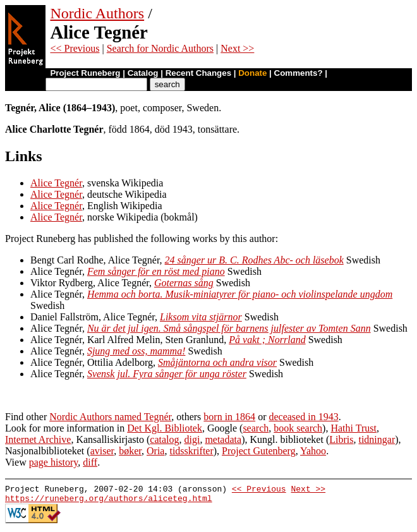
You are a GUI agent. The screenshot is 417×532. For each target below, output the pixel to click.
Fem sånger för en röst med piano (156, 271)
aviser (102, 451)
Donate (252, 73)
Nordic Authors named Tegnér (110, 417)
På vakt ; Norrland (267, 340)
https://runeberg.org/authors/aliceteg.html (109, 502)
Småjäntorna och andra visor (217, 362)
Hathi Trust (353, 428)
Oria (155, 451)
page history (54, 462)
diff (90, 462)
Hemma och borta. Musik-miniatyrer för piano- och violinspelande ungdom (240, 294)
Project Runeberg (85, 73)
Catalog (143, 73)
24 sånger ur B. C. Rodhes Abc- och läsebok (254, 260)
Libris (341, 439)
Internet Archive (38, 439)
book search (298, 428)
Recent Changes (198, 73)
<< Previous (75, 48)
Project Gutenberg (259, 451)
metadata (223, 439)
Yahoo (313, 451)
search (256, 428)
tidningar (377, 439)
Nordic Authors (97, 13)
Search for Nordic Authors (160, 48)
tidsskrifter (191, 451)
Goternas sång (184, 283)
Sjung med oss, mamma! (136, 351)
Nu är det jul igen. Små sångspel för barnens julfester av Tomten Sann (229, 328)
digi (192, 439)
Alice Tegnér (56, 183)
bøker (130, 451)
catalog (164, 439)
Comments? (299, 73)
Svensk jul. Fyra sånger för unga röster (167, 374)
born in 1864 (229, 417)
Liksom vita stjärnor (201, 317)
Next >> (237, 48)
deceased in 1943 (303, 417)
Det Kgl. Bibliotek (165, 428)
